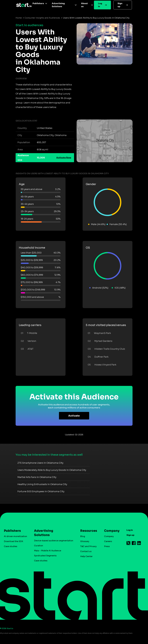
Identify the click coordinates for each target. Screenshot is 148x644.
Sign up (120, 5)
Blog (83, 536)
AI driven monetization (15, 536)
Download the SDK (14, 541)
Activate (74, 416)
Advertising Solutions (58, 5)
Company (111, 531)
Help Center (86, 556)
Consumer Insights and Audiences (42, 18)
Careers (108, 541)
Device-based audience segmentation (54, 541)
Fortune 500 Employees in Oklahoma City (41, 491)
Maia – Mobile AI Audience (48, 551)
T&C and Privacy (88, 546)
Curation (39, 546)
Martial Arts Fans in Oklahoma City (37, 477)
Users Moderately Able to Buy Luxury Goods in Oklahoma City (52, 470)
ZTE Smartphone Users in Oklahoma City (40, 463)
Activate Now (64, 158)
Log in (100, 5)
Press (107, 546)
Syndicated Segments (45, 556)
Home (19, 18)
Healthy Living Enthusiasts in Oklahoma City (42, 484)
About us (84, 5)
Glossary (85, 541)
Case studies (11, 546)
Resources (87, 531)
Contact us (86, 551)
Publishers (38, 3)
